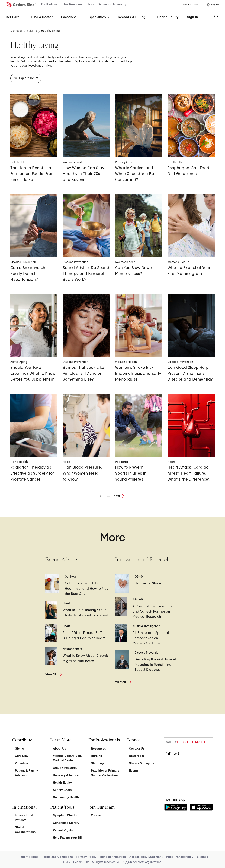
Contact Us (137, 749)
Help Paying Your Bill (68, 838)
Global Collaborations (25, 830)
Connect (134, 740)
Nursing (97, 756)
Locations (71, 17)
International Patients (24, 818)
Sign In (193, 17)
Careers (97, 815)
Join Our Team (102, 807)
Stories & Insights (142, 763)
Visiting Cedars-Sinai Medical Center (68, 758)
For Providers (73, 4)
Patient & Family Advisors (26, 773)
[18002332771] (185, 742)
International (25, 807)
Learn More (61, 740)
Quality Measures (65, 768)
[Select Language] (213, 5)
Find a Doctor (42, 17)
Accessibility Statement (146, 857)
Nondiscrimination (113, 857)
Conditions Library (66, 823)
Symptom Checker (66, 815)
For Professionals (104, 740)
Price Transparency (180, 857)
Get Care (14, 17)
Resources (99, 749)
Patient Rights (63, 830)
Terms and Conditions (57, 857)
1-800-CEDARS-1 (191, 5)
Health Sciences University (107, 4)
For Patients (49, 4)
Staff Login (99, 763)
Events (134, 771)
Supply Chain (62, 790)
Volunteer (22, 763)
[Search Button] (217, 17)
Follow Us (173, 754)
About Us (59, 749)
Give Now (22, 756)
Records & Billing (134, 17)
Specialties (99, 17)
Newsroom (136, 756)
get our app (175, 800)
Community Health (66, 797)
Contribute (22, 740)
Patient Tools (62, 807)
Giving (20, 749)
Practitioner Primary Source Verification (105, 773)
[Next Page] (120, 496)
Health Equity (168, 17)
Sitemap (202, 857)
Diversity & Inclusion (68, 775)
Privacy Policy (86, 857)
